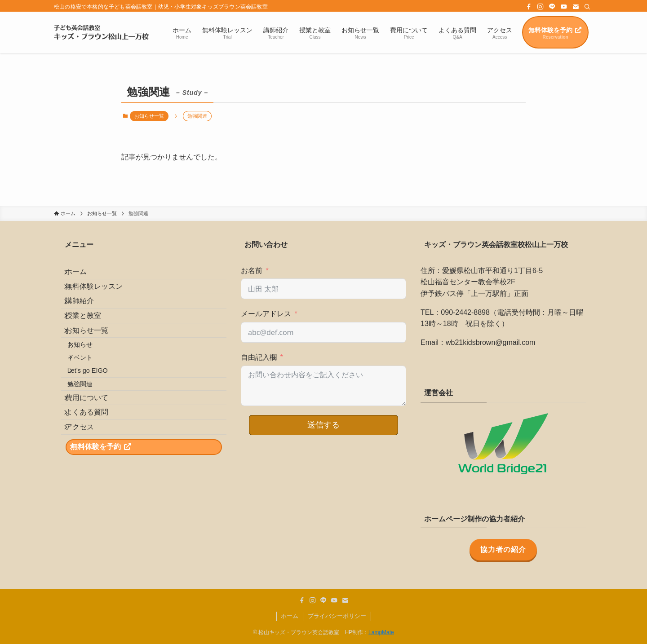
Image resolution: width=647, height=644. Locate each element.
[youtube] (564, 7)
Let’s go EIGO (97, 419)
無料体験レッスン (101, 296)
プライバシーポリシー (337, 616)
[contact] (576, 7)
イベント (90, 400)
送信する (323, 425)
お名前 (252, 271)
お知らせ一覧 (149, 116)
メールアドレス (266, 314)
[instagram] (541, 7)
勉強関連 (90, 438)
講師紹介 (86, 318)
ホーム (83, 275)
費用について (93, 458)
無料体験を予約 (108, 527)
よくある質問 (93, 479)
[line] (552, 7)
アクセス (86, 501)
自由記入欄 (259, 357)
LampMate (381, 632)
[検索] (587, 7)
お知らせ (90, 381)
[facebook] (529, 7)
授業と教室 (90, 339)
